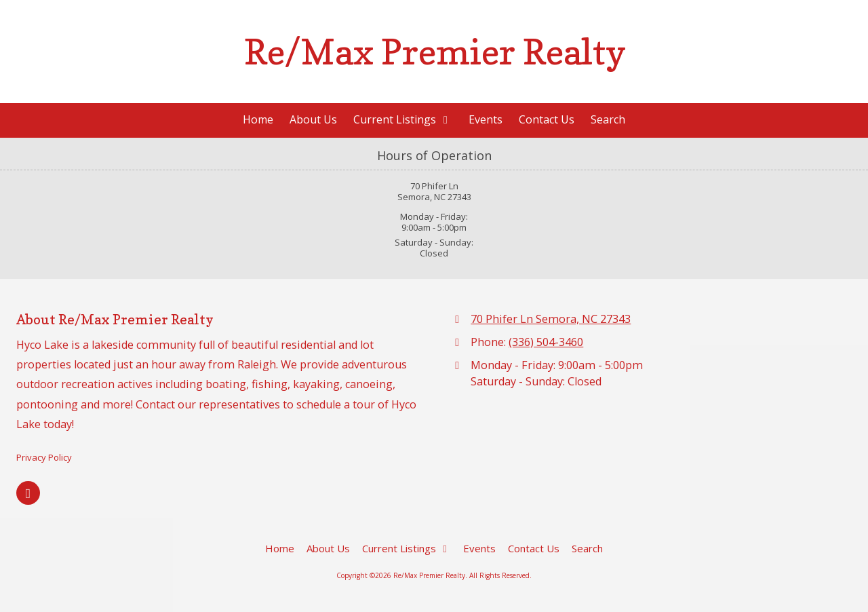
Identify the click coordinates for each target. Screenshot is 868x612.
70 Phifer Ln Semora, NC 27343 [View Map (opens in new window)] (551, 319)
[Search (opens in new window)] (608, 120)
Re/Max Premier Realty (435, 51)
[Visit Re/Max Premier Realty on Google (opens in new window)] (28, 493)
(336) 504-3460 (546, 342)
